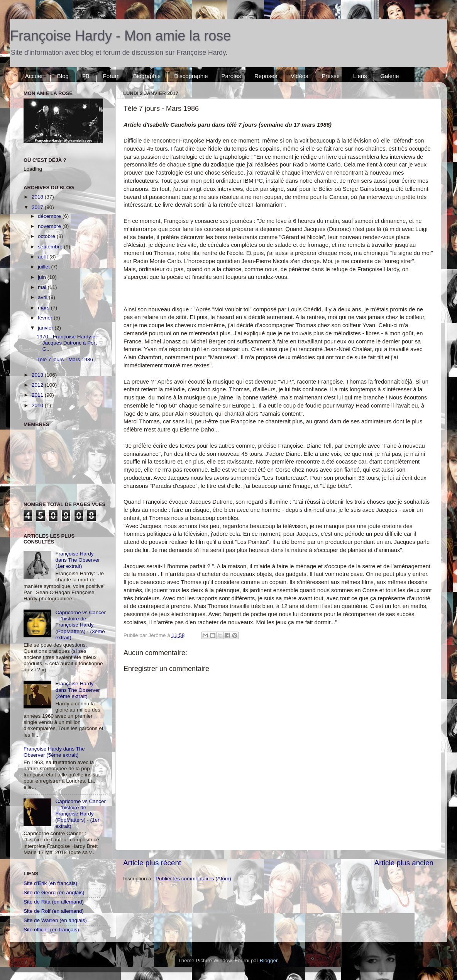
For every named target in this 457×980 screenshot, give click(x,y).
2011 (38, 395)
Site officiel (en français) (51, 930)
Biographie (147, 76)
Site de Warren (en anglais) (55, 920)
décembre (50, 216)
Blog (63, 76)
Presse (331, 76)
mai (43, 287)
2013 (38, 375)
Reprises (266, 76)
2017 (38, 207)
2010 (38, 405)
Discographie (191, 76)
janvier (46, 328)
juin (43, 277)
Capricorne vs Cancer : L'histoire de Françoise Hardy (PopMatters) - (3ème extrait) (80, 625)
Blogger (269, 960)
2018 (38, 197)
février (46, 318)
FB (86, 76)
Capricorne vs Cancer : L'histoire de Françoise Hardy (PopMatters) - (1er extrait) (80, 814)
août (44, 257)
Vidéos (300, 76)
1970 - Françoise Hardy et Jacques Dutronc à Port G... (67, 343)
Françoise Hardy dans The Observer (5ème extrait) (54, 752)
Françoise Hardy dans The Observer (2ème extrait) (77, 690)
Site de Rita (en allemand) (54, 902)
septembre (51, 247)
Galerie (389, 76)
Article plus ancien (404, 863)
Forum (111, 76)
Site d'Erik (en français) (50, 883)
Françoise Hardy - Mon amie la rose (120, 36)
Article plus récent (152, 863)
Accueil (34, 76)
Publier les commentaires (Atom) (193, 879)
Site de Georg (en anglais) (54, 893)
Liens (360, 76)
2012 (38, 385)
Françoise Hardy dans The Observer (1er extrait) (77, 560)
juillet (45, 267)
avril (43, 297)
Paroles (231, 76)
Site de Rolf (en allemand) (54, 911)
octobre (47, 236)
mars (44, 308)
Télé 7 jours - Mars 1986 (65, 359)
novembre (50, 226)
